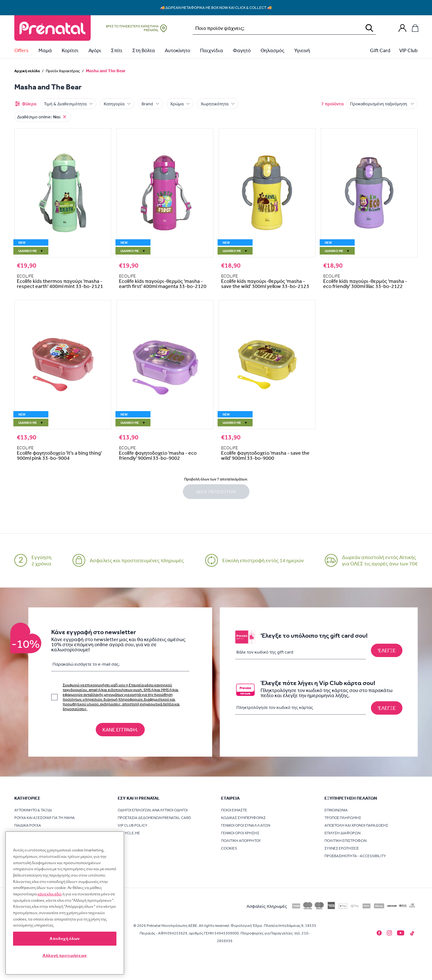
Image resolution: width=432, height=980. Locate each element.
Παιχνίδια (212, 50)
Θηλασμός (272, 50)
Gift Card (380, 50)
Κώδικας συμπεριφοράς (243, 818)
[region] (65, 903)
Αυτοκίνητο (178, 50)
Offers (21, 50)
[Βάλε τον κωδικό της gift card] (300, 652)
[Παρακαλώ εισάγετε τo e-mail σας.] (120, 665)
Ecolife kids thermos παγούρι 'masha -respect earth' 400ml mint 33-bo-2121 (60, 283)
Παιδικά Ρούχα (28, 825)
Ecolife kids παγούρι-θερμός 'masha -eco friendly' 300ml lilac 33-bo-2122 (365, 283)
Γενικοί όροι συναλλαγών (246, 825)
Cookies (229, 848)
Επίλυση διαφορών (342, 833)
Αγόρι (95, 50)
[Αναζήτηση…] (276, 28)
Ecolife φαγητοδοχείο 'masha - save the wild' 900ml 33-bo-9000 (265, 455)
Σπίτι (117, 50)
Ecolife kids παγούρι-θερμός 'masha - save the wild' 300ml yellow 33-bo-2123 (265, 283)
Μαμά (45, 50)
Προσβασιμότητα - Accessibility (355, 856)
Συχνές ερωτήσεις (342, 848)
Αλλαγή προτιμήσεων (65, 955)
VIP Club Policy (132, 825)
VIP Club (408, 50)
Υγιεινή (302, 50)
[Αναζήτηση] (369, 28)
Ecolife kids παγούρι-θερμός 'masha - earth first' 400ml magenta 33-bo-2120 (163, 283)
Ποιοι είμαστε (234, 810)
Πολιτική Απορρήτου (241, 841)
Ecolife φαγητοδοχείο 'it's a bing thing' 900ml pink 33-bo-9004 (59, 455)
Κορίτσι (70, 50)
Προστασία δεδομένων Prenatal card (154, 818)
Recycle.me (129, 833)
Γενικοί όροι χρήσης (240, 833)
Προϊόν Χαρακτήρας (63, 71)
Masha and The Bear (106, 71)
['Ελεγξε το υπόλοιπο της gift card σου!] (387, 650)
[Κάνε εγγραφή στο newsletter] (120, 730)
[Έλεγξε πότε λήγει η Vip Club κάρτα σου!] (387, 708)
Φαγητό (242, 50)
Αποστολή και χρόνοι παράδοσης (356, 825)
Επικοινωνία (336, 810)
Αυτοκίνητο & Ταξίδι (33, 810)
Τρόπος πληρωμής (343, 818)
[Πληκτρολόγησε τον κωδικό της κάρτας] (300, 707)
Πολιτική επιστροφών (345, 841)
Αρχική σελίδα (27, 71)
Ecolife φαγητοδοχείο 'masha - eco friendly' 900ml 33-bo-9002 (158, 455)
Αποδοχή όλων (65, 938)
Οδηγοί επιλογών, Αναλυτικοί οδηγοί (153, 810)
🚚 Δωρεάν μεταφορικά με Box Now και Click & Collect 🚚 (216, 8)
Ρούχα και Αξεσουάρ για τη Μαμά (45, 818)
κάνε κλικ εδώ (50, 894)
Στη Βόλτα (144, 50)
